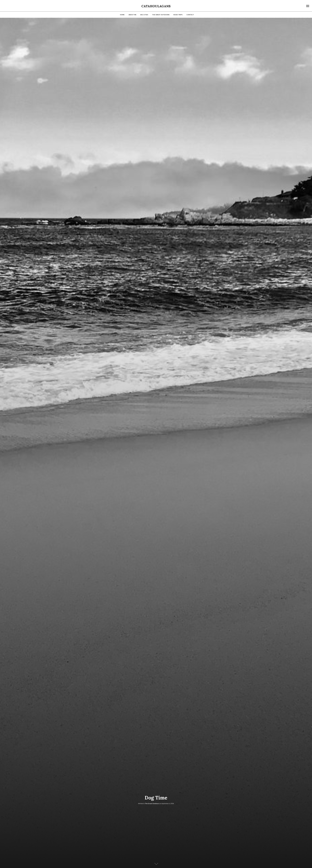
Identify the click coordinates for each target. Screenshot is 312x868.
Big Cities (144, 15)
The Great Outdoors (161, 15)
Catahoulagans (156, 6)
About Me (132, 15)
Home (122, 15)
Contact (190, 15)
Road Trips (178, 15)
